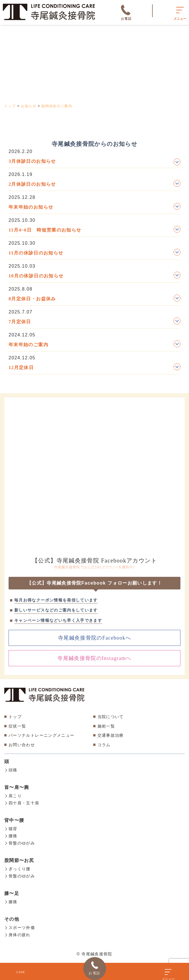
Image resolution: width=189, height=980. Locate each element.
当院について (111, 717)
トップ (15, 717)
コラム (104, 745)
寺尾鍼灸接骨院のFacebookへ (94, 638)
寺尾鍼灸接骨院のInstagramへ (94, 658)
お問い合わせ (22, 745)
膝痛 (11, 899)
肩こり (13, 795)
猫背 (11, 828)
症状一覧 (17, 726)
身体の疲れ (17, 932)
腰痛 (11, 835)
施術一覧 (106, 726)
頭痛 (11, 770)
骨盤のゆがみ (20, 842)
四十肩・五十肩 (22, 802)
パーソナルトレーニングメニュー (41, 735)
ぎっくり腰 (17, 867)
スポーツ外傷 (20, 925)
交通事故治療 (111, 735)
